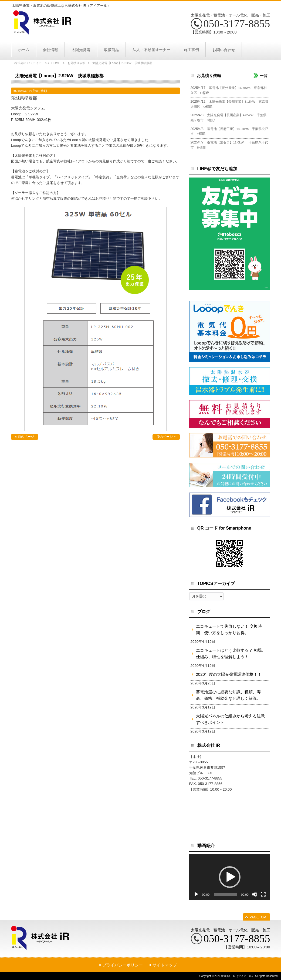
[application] (230, 877)
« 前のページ (25, 437)
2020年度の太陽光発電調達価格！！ (229, 674)
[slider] (225, 894)
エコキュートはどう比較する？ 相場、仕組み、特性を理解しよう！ (231, 653)
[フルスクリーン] (263, 894)
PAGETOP (258, 917)
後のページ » (166, 437)
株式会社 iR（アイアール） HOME (37, 63)
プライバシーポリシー (123, 965)
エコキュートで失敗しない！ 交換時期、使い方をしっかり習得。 (229, 629)
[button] (230, 877)
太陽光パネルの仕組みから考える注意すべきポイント (230, 719)
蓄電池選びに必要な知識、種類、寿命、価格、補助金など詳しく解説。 (228, 695)
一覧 (264, 76)
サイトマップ (165, 965)
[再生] (196, 894)
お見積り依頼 (76, 63)
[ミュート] (255, 894)
